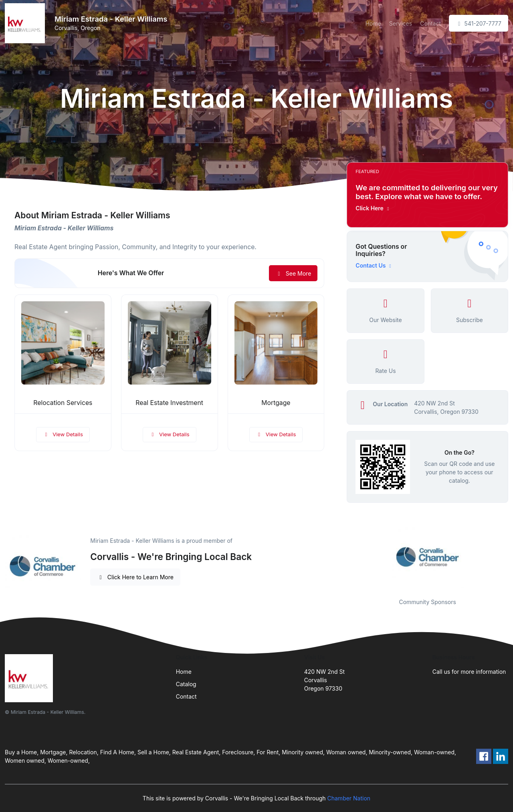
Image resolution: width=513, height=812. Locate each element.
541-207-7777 (479, 23)
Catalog (186, 684)
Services (401, 23)
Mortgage (276, 403)
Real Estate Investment (169, 403)
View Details (63, 434)
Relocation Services (63, 403)
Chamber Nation (349, 798)
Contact (430, 23)
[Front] (26, 23)
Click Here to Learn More (135, 577)
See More (293, 273)
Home (373, 23)
